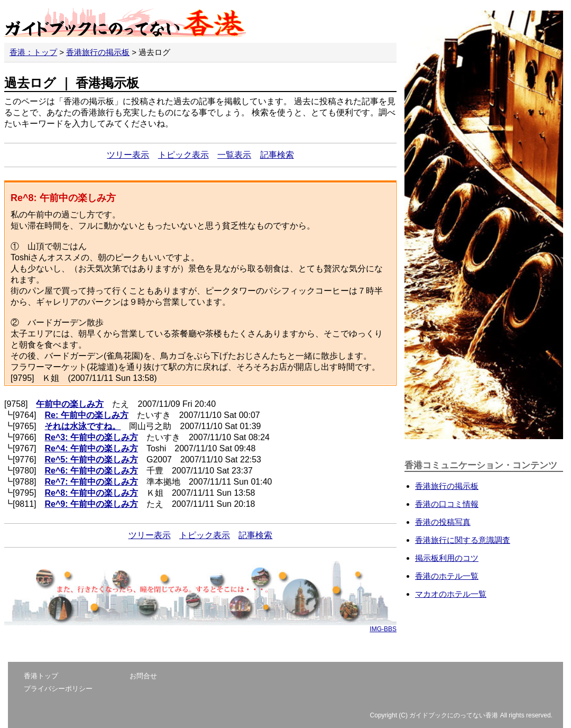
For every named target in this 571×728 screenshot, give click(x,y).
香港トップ (41, 676)
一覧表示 (234, 155)
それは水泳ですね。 (82, 426)
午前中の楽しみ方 (70, 404)
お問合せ (143, 676)
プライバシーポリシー (58, 689)
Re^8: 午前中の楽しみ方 (91, 493)
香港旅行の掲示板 (98, 52)
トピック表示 (183, 155)
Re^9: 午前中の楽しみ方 (91, 504)
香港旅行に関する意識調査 (463, 540)
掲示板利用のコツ (447, 558)
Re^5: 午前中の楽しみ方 (91, 459)
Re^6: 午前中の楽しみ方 (91, 471)
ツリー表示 (128, 155)
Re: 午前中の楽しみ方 (86, 415)
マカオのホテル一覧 (451, 594)
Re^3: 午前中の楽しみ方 (91, 437)
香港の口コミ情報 (447, 504)
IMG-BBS (383, 629)
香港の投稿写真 (443, 522)
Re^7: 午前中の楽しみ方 (91, 482)
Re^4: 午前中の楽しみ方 (91, 448)
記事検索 (277, 155)
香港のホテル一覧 (447, 576)
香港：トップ (33, 52)
